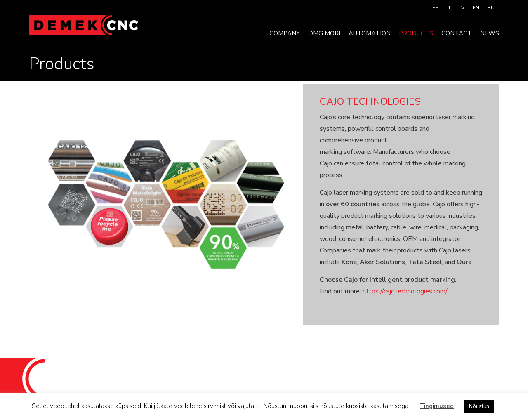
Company (285, 33)
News (490, 33)
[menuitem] (435, 8)
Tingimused (437, 406)
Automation (370, 33)
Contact (457, 33)
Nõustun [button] (479, 406)
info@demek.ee (332, 376)
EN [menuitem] (476, 8)
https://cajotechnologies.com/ (405, 291)
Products (416, 33)
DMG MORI (324, 33)
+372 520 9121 (271, 376)
